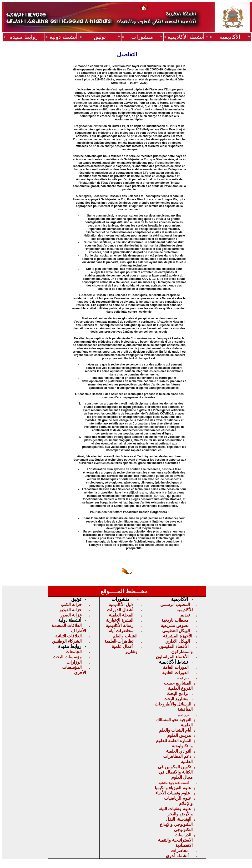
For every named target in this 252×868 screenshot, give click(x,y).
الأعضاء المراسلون (172, 657)
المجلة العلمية (121, 615)
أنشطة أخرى (177, 856)
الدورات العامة (176, 667)
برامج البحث (177, 694)
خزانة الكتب (71, 605)
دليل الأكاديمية (121, 605)
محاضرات (180, 851)
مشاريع (176, 699)
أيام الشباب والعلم (175, 730)
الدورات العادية (175, 673)
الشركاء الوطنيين (67, 641)
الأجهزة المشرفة (178, 636)
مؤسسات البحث (67, 657)
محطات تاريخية (175, 620)
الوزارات (74, 662)
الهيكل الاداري (178, 641)
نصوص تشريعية (175, 626)
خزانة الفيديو (71, 610)
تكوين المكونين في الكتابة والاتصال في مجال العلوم (175, 772)
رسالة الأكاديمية (120, 626)
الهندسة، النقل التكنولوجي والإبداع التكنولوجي (176, 824)
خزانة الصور (71, 615)
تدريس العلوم (179, 735)
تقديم (185, 615)
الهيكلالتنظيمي (176, 631)
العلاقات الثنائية (68, 636)
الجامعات (74, 652)
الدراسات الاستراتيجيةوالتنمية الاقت (175, 840)
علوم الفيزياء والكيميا (173, 788)
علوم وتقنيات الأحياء (173, 793)
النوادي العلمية (179, 751)
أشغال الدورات (120, 610)
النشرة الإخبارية (120, 620)
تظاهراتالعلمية (119, 641)
